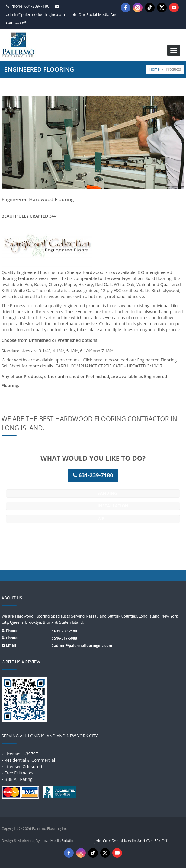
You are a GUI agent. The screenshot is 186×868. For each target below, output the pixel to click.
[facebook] (126, 8)
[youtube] (174, 8)
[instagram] (138, 8)
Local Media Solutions (59, 841)
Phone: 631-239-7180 (30, 6)
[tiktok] (150, 8)
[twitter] (162, 8)
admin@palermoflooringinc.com (35, 14)
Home (155, 69)
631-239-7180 (66, 631)
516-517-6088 (66, 638)
